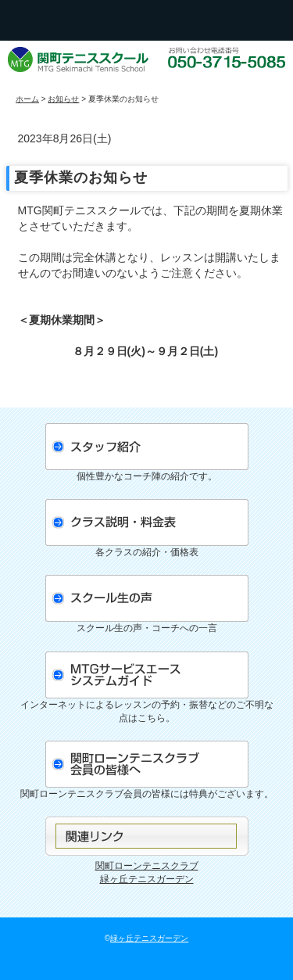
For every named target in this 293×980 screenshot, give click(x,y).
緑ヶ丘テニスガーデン (147, 879)
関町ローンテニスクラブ (147, 866)
